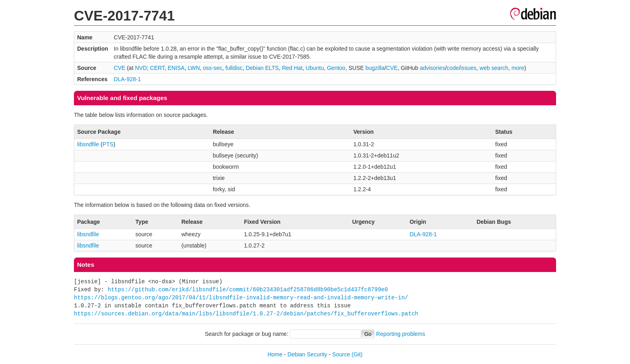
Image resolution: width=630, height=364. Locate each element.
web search (494, 68)
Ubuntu (315, 68)
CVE (120, 68)
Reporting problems (401, 334)
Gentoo (336, 68)
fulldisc (234, 68)
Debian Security (308, 354)
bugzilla (375, 68)
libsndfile (88, 144)
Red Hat (292, 68)
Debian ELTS (262, 68)
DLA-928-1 (127, 79)
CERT (157, 68)
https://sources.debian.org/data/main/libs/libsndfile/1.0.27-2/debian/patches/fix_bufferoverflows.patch (246, 314)
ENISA (176, 68)
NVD (141, 68)
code (453, 68)
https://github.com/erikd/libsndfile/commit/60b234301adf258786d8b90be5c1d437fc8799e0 (248, 289)
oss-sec (213, 68)
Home (275, 354)
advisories (433, 68)
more (518, 68)
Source (341, 354)
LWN (194, 68)
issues (468, 68)
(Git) (357, 354)
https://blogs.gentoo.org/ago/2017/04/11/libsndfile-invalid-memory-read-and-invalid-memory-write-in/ (241, 298)
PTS (108, 144)
